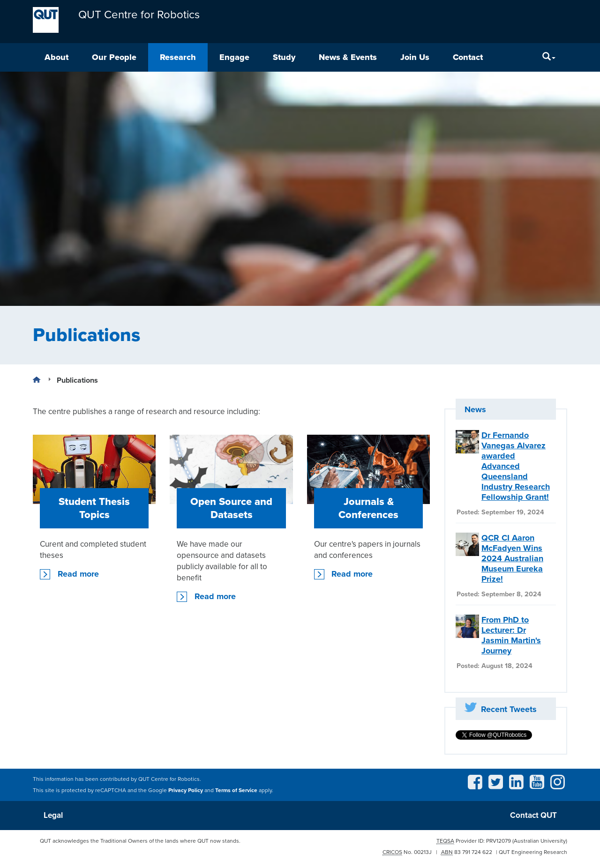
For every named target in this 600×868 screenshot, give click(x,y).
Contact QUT (533, 815)
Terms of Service (236, 790)
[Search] (549, 57)
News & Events (348, 57)
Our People (114, 57)
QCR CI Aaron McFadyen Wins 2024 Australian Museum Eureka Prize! (512, 558)
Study (284, 57)
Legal (53, 815)
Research (178, 57)
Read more (78, 574)
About (56, 57)
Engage (234, 57)
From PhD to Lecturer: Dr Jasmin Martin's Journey (511, 635)
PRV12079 (499, 841)
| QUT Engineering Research (532, 852)
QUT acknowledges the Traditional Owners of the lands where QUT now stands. (140, 841)
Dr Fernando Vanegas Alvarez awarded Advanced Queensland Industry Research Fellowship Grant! (516, 466)
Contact (468, 57)
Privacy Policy (186, 790)
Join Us (415, 57)
